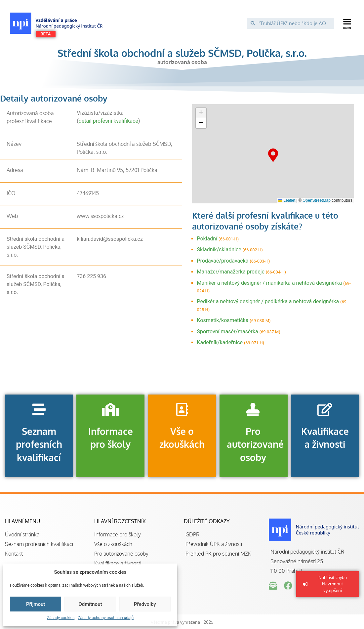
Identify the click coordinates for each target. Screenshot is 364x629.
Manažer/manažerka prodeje (231, 272)
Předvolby (145, 604)
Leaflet (287, 200)
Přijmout (36, 604)
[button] (347, 23)
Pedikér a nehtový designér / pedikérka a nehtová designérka (268, 301)
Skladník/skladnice (219, 250)
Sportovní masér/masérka (228, 332)
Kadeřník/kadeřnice (220, 342)
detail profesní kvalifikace (108, 121)
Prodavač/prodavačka (223, 261)
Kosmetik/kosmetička (223, 320)
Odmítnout (90, 604)
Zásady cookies (61, 618)
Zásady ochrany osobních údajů (106, 618)
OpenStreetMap (317, 200)
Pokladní (207, 239)
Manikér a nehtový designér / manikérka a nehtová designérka (270, 283)
